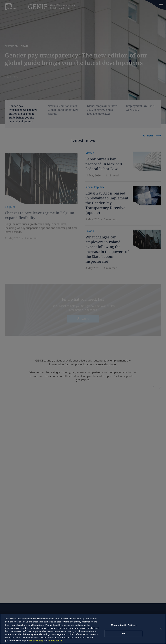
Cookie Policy (55, 641)
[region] (83, 629)
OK (124, 633)
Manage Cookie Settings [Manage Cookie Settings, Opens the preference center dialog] (124, 625)
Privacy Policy (36, 641)
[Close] (161, 628)
